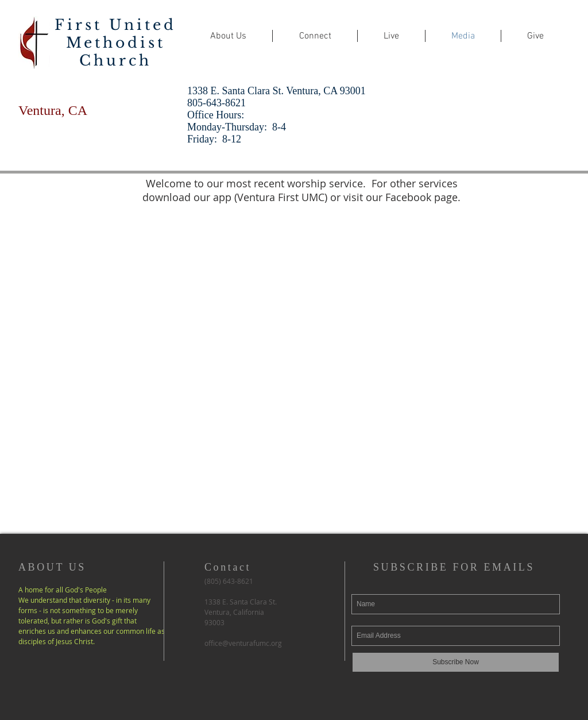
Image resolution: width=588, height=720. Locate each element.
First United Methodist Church (115, 43)
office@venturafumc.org (243, 643)
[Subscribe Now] (456, 662)
